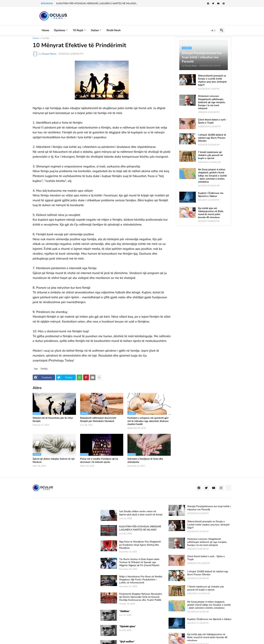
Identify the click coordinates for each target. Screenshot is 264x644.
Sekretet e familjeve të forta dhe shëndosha (145, 460)
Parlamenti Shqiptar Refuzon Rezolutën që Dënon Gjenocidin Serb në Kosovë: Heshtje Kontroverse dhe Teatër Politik (141, 597)
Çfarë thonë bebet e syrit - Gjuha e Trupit (212, 121)
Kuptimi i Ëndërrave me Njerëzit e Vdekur (211, 195)
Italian (95, 30)
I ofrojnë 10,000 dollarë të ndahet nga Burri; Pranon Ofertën (212, 138)
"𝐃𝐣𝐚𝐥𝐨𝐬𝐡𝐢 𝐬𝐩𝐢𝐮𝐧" (128, 626)
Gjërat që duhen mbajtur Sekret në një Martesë (54, 460)
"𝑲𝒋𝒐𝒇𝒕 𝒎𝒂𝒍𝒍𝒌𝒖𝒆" (127, 642)
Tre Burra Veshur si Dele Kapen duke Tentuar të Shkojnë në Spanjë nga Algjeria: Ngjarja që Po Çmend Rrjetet (139, 562)
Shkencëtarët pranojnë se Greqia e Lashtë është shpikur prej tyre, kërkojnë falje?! (212, 80)
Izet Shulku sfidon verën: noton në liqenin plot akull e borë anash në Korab (141, 513)
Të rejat (78, 30)
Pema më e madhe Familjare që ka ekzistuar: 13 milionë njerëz (99, 460)
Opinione (60, 30)
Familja (45, 38)
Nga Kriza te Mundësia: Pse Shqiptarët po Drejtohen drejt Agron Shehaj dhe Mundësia (140, 545)
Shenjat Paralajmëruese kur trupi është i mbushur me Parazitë (209, 508)
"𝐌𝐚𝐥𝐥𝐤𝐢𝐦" (125, 611)
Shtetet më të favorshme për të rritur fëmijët (53, 420)
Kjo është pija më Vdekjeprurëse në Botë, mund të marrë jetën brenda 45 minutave (211, 213)
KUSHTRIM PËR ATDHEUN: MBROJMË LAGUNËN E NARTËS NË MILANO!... (97, 3)
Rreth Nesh (114, 30)
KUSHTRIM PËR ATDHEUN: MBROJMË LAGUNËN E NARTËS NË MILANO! (140, 528)
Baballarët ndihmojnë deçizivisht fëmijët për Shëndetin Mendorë (98, 420)
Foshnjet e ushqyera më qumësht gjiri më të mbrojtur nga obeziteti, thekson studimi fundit (148, 421)
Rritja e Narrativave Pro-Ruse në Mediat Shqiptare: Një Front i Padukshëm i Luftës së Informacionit (141, 580)
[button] (213, 30)
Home (45, 30)
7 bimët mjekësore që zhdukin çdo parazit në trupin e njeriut (210, 155)
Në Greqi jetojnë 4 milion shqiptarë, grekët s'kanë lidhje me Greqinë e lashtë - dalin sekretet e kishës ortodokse (212, 176)
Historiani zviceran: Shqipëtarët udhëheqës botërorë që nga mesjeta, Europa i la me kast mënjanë (212, 102)
